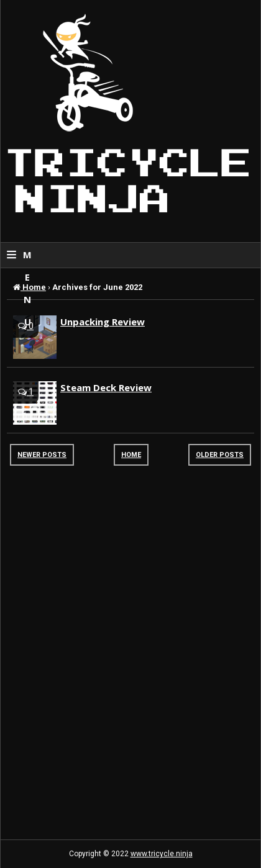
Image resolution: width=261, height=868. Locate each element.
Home (131, 455)
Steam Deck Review (106, 387)
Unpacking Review (103, 322)
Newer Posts (42, 455)
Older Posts (220, 455)
